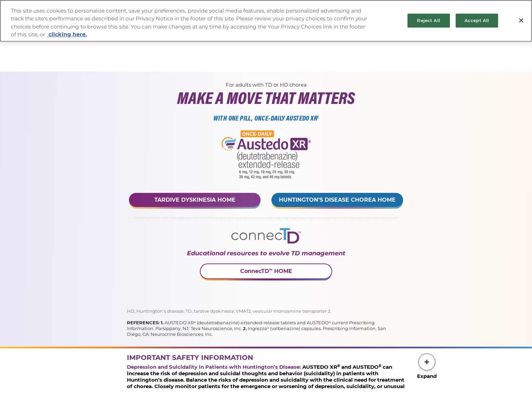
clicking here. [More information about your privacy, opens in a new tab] (67, 34)
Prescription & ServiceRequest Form (291, 50)
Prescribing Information (155, 50)
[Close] (521, 20)
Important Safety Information (198, 50)
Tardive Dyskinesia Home (195, 200)
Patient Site (376, 50)
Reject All (428, 20)
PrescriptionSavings (339, 50)
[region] (266, 21)
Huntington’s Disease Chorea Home (337, 200)
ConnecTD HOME (266, 271)
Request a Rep (240, 50)
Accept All (477, 20)
